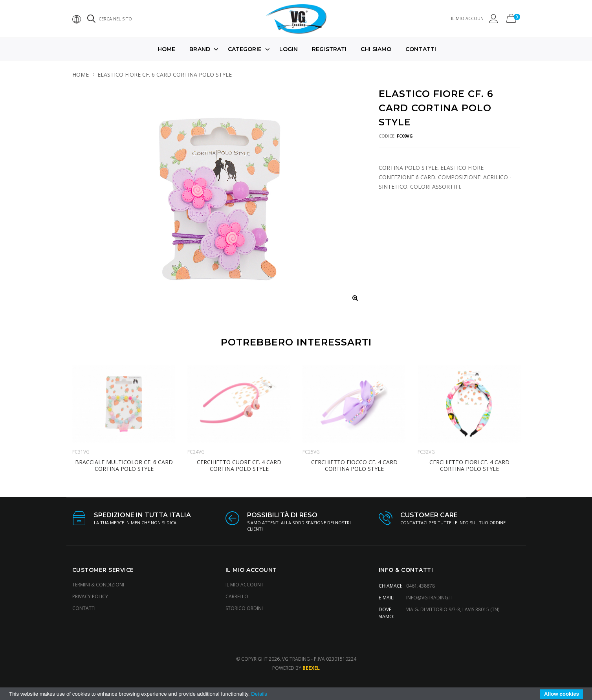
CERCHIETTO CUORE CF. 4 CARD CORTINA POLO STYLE (239, 466)
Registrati (329, 49)
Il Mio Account (245, 585)
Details (259, 694)
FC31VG (81, 452)
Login (289, 49)
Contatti (421, 49)
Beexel (311, 668)
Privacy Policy (90, 596)
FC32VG (426, 452)
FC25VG (311, 452)
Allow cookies (562, 694)
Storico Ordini (244, 608)
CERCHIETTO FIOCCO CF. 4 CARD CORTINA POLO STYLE (354, 466)
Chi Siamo (376, 49)
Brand (200, 49)
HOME (81, 74)
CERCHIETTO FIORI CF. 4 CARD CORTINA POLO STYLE (469, 466)
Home (166, 49)
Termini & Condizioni (98, 585)
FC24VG (196, 452)
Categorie (245, 49)
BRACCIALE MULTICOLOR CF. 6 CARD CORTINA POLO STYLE (124, 466)
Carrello (237, 596)
